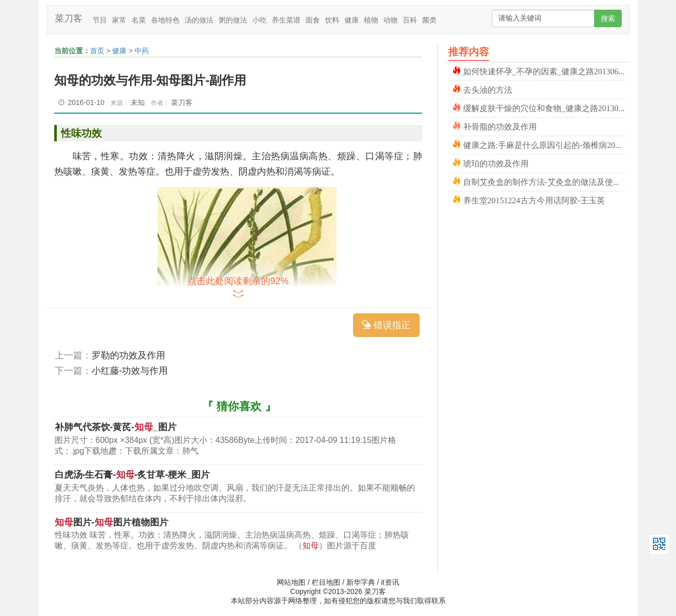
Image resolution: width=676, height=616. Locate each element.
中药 (142, 51)
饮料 (332, 20)
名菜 (139, 20)
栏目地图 (326, 582)
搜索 (608, 18)
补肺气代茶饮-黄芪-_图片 (116, 427)
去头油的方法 (488, 89)
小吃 (259, 20)
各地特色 (165, 20)
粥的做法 (233, 20)
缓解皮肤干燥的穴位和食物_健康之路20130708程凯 (544, 107)
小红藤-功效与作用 (130, 371)
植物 (371, 20)
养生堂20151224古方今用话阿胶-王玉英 (534, 199)
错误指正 (386, 325)
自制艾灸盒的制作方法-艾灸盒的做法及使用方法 (544, 181)
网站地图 (291, 582)
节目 (100, 20)
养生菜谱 (286, 20)
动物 (390, 20)
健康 (352, 20)
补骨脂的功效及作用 (500, 126)
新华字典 (361, 582)
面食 (313, 20)
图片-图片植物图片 (112, 522)
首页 (97, 51)
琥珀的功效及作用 (496, 163)
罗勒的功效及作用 (128, 355)
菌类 (429, 20)
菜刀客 (69, 18)
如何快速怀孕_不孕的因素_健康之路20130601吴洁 (544, 70)
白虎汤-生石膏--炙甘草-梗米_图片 (133, 475)
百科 (410, 20)
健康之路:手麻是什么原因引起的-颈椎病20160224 (544, 144)
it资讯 (390, 582)
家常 (119, 20)
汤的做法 (199, 20)
